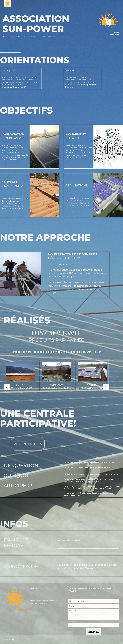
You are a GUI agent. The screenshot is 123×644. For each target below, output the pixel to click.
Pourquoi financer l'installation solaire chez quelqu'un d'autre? (92, 474)
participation (114, 35)
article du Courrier (69, 540)
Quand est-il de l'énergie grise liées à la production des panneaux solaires (88, 494)
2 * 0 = (71, 622)
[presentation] (7, 387)
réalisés (116, 32)
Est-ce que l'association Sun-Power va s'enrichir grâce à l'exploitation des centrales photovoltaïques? (89, 480)
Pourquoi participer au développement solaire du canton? (90, 463)
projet (117, 30)
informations (114, 37)
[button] (93, 463)
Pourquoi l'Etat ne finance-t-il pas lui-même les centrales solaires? (89, 469)
